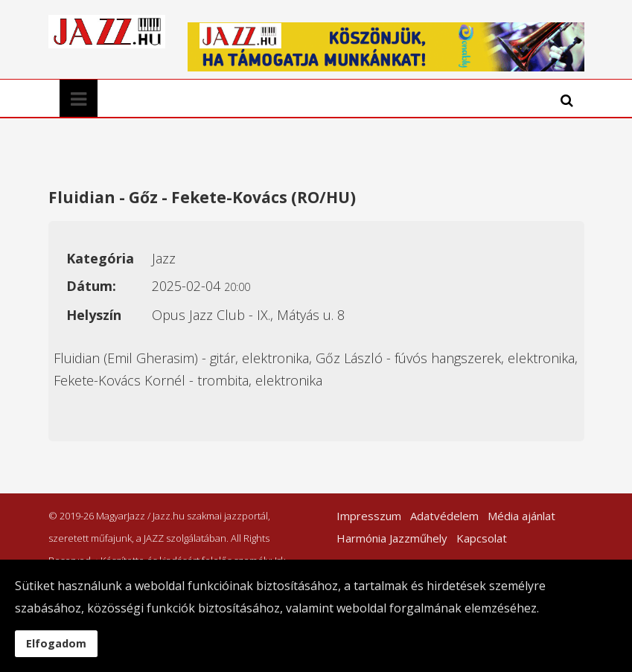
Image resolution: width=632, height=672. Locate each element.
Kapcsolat (482, 538)
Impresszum (369, 516)
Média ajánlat (521, 516)
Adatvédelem (444, 516)
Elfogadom (56, 643)
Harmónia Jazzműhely (392, 538)
